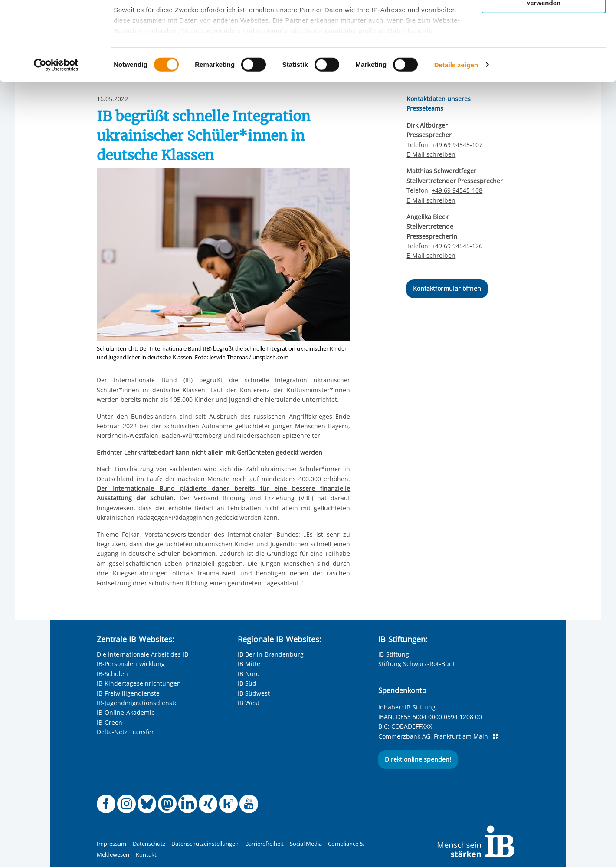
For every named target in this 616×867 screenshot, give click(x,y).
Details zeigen (456, 139)
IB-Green (110, 722)
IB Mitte (249, 664)
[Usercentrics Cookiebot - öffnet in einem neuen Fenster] (56, 139)
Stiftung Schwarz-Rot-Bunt (417, 664)
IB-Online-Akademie (126, 712)
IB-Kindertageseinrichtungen (139, 683)
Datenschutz (149, 844)
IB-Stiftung (394, 654)
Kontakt (146, 855)
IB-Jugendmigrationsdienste (137, 703)
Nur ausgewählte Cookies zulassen (544, 46)
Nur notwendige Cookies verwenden (544, 73)
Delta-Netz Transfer (125, 732)
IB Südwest (254, 693)
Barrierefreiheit (264, 844)
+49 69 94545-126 (457, 246)
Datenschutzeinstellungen (205, 844)
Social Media (306, 844)
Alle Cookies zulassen (544, 21)
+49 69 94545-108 (457, 190)
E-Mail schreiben (431, 200)
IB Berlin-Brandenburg (271, 654)
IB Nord (249, 674)
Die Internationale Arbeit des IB (143, 654)
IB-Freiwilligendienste (128, 693)
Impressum (111, 844)
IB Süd (247, 683)
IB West (249, 703)
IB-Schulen (112, 674)
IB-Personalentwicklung (131, 664)
